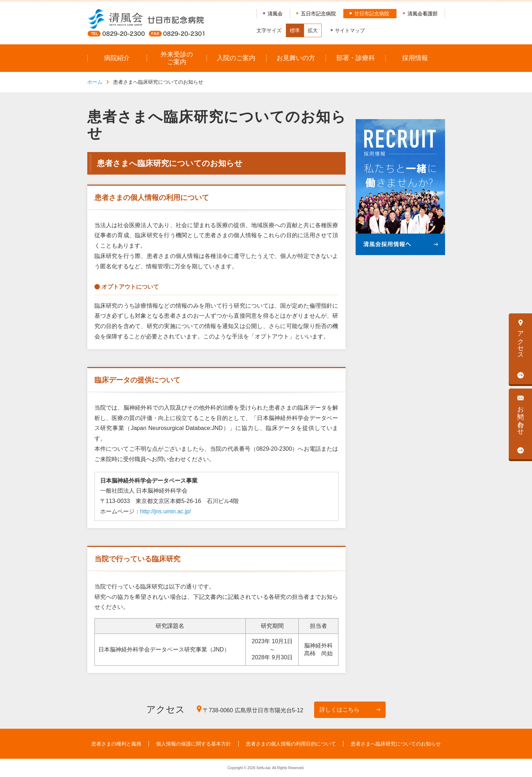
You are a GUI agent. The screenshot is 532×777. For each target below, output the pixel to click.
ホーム (95, 82)
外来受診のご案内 (177, 58)
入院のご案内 (236, 58)
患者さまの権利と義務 (116, 744)
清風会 (275, 14)
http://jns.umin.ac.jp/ (166, 511)
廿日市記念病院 (372, 14)
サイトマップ (350, 30)
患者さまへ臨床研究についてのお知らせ (396, 744)
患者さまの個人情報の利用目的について (291, 744)
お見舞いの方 (296, 58)
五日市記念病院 (318, 14)
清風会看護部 (423, 14)
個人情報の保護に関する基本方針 (194, 744)
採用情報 (415, 58)
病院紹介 (117, 58)
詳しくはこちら (340, 710)
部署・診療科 (356, 58)
